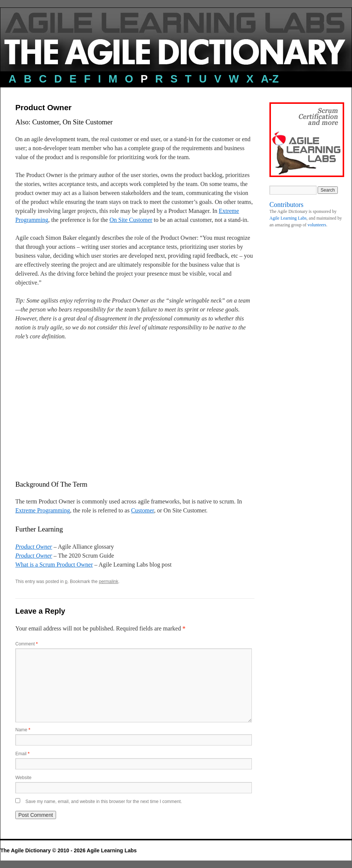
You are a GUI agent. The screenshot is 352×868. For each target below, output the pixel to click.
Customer (143, 510)
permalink (108, 582)
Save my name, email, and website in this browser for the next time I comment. (104, 802)
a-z (270, 79)
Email (22, 754)
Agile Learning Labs (288, 218)
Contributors (286, 205)
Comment (27, 644)
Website (23, 778)
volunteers (317, 225)
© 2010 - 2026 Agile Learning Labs (95, 850)
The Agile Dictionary (26, 850)
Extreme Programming (43, 510)
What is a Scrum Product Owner (54, 565)
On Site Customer (131, 220)
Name (23, 730)
